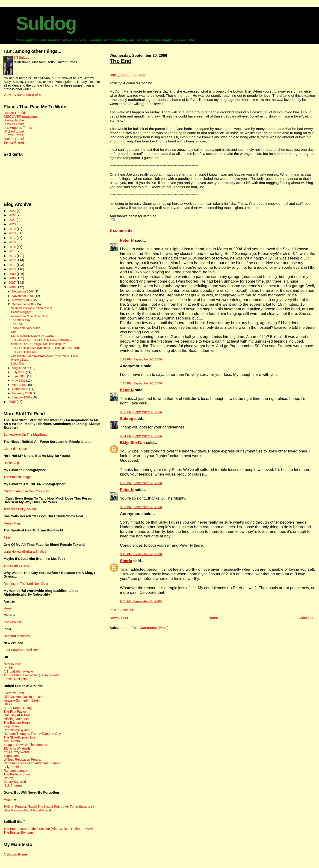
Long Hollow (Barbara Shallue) (25, 552)
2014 (13, 251)
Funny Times (13, 135)
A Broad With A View (18, 672)
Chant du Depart (15, 449)
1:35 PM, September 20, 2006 (141, 383)
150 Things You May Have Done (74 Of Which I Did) (45, 356)
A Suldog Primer (16, 854)
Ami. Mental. (12, 741)
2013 (13, 256)
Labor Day (18, 364)
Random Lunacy (15, 771)
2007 (13, 283)
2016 (13, 242)
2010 (13, 269)
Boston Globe (14, 120)
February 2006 (22, 393)
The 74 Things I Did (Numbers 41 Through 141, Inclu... (46, 348)
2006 (13, 287)
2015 (13, 247)
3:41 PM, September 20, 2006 (141, 554)
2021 (13, 220)
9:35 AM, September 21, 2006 (141, 601)
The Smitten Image (17, 477)
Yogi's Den (11, 756)
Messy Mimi (12, 523)
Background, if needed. (128, 75)
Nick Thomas (13, 785)
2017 (13, 238)
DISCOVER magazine (20, 117)
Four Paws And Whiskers (21, 650)
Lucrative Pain (14, 693)
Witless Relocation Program (23, 759)
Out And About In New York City (26, 491)
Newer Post (119, 618)
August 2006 (21, 368)
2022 (13, 215)
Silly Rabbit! (12, 767)
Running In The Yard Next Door (26, 584)
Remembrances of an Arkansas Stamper (32, 763)
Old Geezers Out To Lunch (22, 697)
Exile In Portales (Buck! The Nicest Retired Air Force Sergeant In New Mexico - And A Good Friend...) (49, 808)
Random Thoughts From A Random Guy (32, 734)
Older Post (307, 618)
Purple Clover (14, 124)
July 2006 (19, 372)
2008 (13, 278)
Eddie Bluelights (15, 679)
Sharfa (126, 561)
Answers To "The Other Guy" (30, 316)
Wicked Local (13, 131)
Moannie (10, 799)
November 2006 (23, 296)
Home (213, 618)
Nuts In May (12, 664)
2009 (13, 274)
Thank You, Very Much (26, 328)
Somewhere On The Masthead (25, 434)
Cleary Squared (15, 782)
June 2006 (20, 376)
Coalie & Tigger (21, 312)
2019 (13, 229)
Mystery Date (20, 360)
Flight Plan (11, 726)
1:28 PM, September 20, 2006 (141, 359)
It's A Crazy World (16, 752)
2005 (13, 402)
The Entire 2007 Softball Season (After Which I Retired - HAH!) (48, 829)
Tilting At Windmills (17, 748)
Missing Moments (16, 719)
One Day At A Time (17, 715)
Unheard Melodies (16, 636)
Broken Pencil (14, 139)
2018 (13, 233)
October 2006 (22, 300)
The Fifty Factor (15, 711)
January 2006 (22, 397)
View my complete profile (22, 95)
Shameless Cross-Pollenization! (32, 308)
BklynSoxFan (133, 443)
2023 (13, 211)
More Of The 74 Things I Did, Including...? (38, 344)
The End (121, 61)
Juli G (8, 704)
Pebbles (9, 668)
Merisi (8, 608)
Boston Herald (14, 113)
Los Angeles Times (18, 128)
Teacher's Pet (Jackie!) (20, 509)
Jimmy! (9, 778)
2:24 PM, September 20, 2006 (141, 436)
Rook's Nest (12, 622)
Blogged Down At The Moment (25, 745)
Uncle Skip (11, 463)
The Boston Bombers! (19, 832)
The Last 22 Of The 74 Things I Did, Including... (41, 340)
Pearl (7, 537)
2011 (13, 265)
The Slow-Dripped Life (19, 737)
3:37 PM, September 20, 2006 (141, 507)
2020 (13, 224)
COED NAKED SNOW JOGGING (33, 336)
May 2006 (19, 381)
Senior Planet (14, 142)
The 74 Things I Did (24, 352)
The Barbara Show (17, 774)
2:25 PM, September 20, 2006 (141, 483)
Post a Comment (121, 610)
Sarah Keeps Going (18, 708)
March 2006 (21, 389)
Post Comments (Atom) (150, 628)
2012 (13, 260)
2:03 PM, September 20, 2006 (141, 412)
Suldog (46, 23)
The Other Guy (21, 320)
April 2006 (19, 385)
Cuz (14, 332)
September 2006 (24, 304)
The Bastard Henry (17, 723)
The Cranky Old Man (18, 566)
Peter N (127, 240)
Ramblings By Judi (17, 730)
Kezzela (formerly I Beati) (22, 700)
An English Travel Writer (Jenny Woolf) (31, 675)
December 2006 (23, 291)
